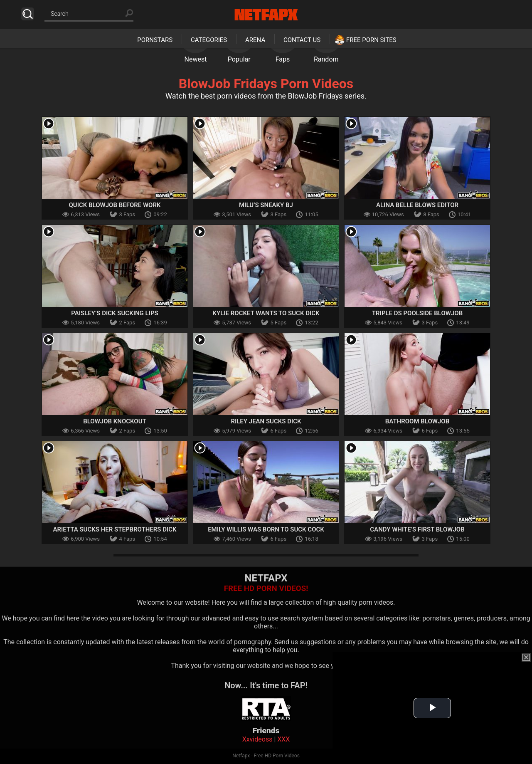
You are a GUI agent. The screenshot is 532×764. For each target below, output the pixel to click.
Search (28, 14)
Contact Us (302, 40)
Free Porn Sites (371, 40)
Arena (255, 40)
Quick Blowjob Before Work (115, 205)
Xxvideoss (257, 739)
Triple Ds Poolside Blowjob (417, 313)
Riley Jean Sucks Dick (266, 421)
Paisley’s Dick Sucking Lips (115, 313)
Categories (209, 40)
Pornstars (155, 40)
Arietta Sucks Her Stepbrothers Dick (115, 529)
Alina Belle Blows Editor (417, 205)
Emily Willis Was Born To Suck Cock (266, 529)
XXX (283, 739)
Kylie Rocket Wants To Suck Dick (266, 313)
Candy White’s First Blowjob (417, 529)
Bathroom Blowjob (417, 421)
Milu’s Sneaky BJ (266, 205)
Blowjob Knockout (115, 421)
